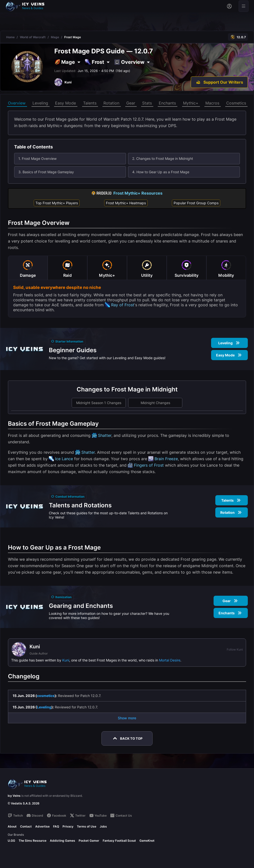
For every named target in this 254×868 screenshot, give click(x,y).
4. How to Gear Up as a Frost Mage (161, 172)
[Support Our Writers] (219, 82)
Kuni (66, 660)
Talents (90, 103)
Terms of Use (87, 826)
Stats (147, 103)
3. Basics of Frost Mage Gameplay (46, 172)
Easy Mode (65, 103)
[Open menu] (244, 6)
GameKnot (147, 841)
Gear (131, 103)
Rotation (111, 103)
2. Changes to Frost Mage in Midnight (163, 158)
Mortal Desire (170, 660)
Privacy (68, 826)
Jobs (103, 826)
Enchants (167, 103)
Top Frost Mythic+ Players (57, 203)
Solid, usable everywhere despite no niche (57, 287)
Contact (26, 826)
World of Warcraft (33, 37)
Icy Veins (14, 796)
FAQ (56, 826)
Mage (55, 37)
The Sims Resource (32, 841)
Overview (17, 103)
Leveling (40, 103)
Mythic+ (191, 103)
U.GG (11, 841)
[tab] (28, 268)
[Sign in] (229, 6)
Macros (212, 103)
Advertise (42, 826)
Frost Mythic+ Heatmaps (126, 203)
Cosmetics (236, 103)
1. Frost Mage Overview (37, 158)
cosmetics (46, 696)
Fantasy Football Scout (119, 841)
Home (10, 37)
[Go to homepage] (27, 6)
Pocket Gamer (89, 841)
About (12, 826)
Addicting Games (63, 841)
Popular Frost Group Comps (196, 203)
